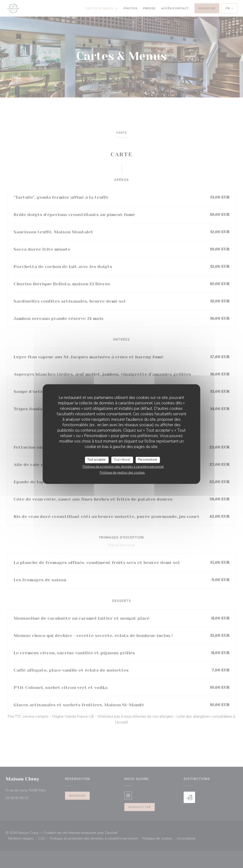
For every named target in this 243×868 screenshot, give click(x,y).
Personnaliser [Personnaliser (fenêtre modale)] (148, 460)
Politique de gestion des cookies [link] (122, 473)
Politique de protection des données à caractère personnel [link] (123, 467)
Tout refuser (122, 460)
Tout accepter (97, 460)
